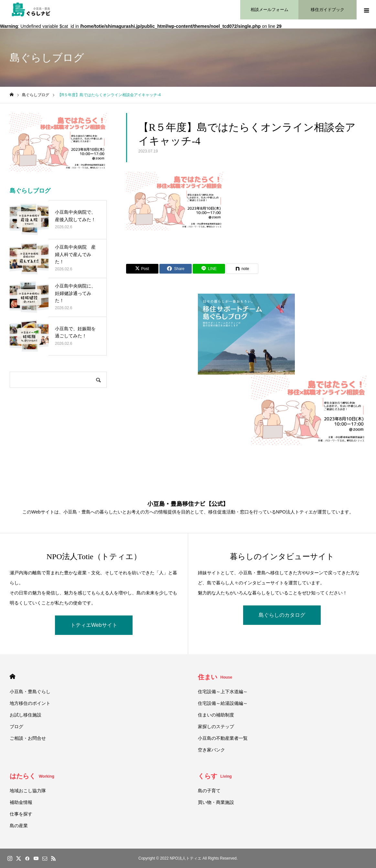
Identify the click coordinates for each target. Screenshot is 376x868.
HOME (12, 676)
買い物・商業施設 (216, 802)
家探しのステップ (216, 727)
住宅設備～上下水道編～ (223, 692)
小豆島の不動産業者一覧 (223, 738)
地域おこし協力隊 (28, 791)
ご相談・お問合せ (28, 738)
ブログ (16, 727)
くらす (215, 776)
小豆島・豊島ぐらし (30, 692)
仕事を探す (21, 814)
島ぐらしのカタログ (282, 615)
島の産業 (19, 826)
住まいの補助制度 (216, 715)
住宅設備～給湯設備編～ (223, 703)
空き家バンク (211, 750)
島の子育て (209, 791)
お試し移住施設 (26, 715)
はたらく (32, 776)
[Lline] (209, 269)
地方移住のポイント (30, 703)
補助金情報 (21, 802)
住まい (215, 677)
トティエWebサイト (94, 625)
